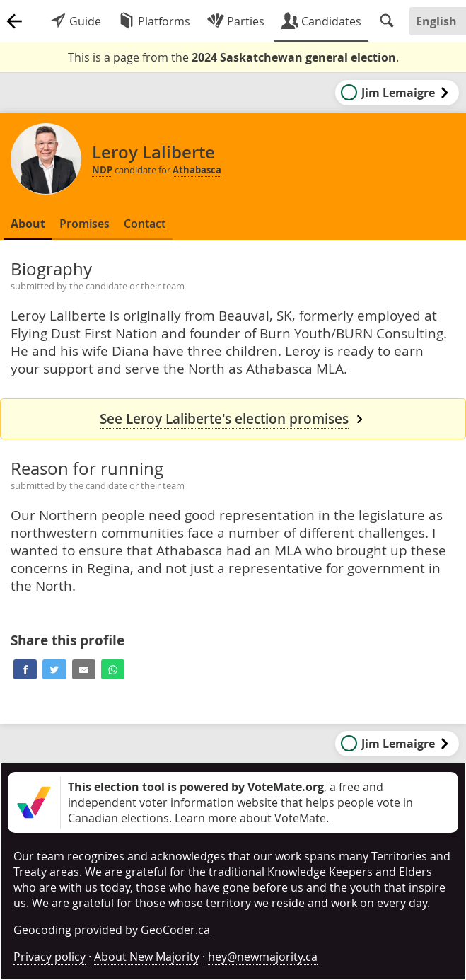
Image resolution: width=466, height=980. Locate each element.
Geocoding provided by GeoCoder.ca (112, 930)
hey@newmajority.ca (263, 957)
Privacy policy (49, 957)
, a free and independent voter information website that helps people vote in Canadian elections (240, 802)
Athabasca (197, 170)
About (28, 224)
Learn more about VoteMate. (252, 818)
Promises (85, 224)
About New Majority (147, 957)
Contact (145, 224)
